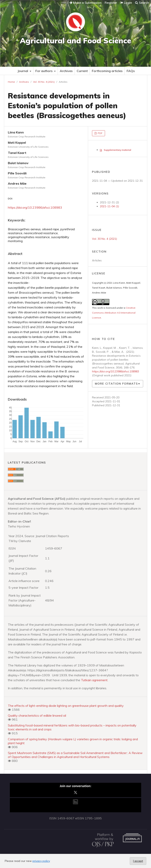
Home (11, 82)
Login (126, 3)
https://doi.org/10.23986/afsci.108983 (35, 207)
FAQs (131, 71)
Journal (23, 71)
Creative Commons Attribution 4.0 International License (114, 313)
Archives (66, 71)
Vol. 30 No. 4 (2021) (44, 82)
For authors (44, 71)
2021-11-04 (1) (109, 206)
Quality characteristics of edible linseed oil (37, 715)
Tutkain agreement (94, 680)
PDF (100, 133)
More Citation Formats (116, 384)
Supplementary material (117, 150)
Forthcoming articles (107, 71)
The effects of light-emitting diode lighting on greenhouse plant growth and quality (66, 706)
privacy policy (41, 861)
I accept (138, 861)
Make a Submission (86, 3)
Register (111, 3)
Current (82, 71)
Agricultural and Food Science (75, 41)
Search (142, 3)
